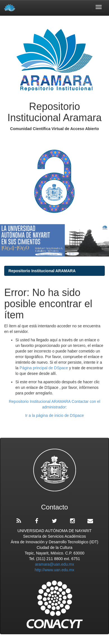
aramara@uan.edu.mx (55, 564)
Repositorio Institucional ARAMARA (42, 271)
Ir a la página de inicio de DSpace (54, 415)
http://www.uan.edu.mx (55, 570)
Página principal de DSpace (44, 368)
